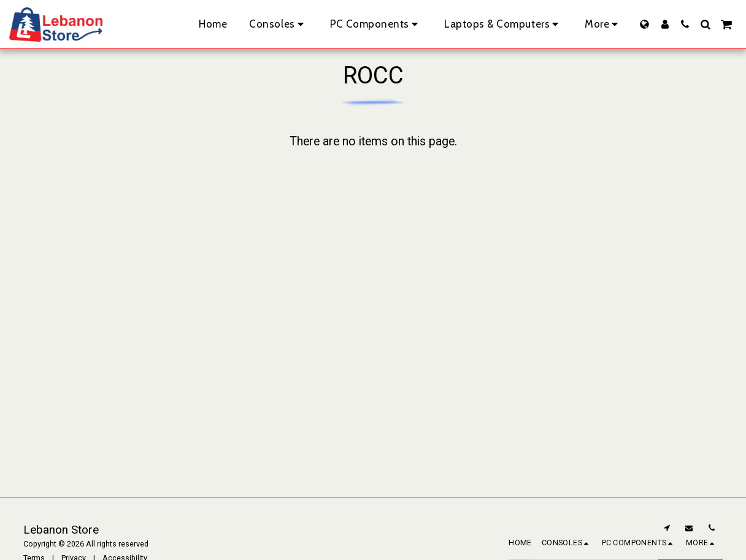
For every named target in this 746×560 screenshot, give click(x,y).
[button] (685, 24)
